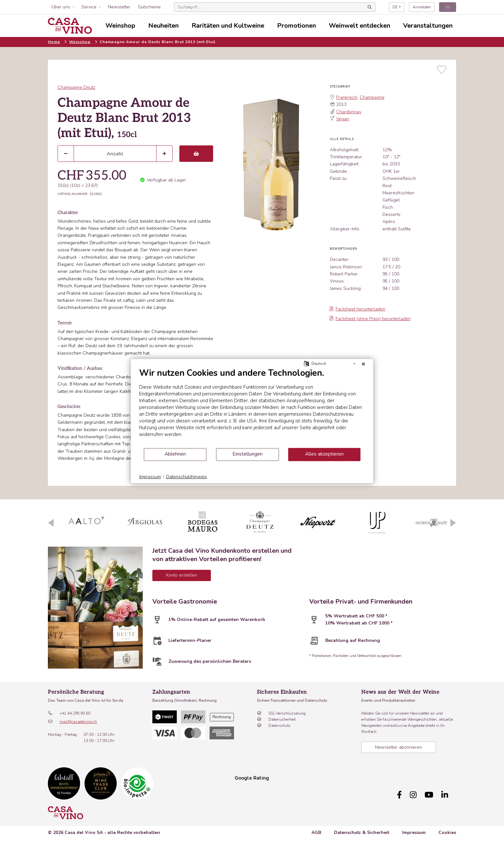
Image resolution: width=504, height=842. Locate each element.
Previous (51, 523)
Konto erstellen (182, 575)
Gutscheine (149, 7)
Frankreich (347, 97)
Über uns (61, 7)
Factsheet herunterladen (358, 309)
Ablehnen (175, 454)
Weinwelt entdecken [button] (360, 26)
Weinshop (80, 42)
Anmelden (422, 7)
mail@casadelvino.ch (78, 722)
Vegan (343, 119)
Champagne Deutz (76, 87)
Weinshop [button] (120, 26)
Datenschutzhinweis (187, 477)
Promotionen (297, 26)
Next (453, 523)
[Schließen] (364, 364)
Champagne (372, 97)
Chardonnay (349, 112)
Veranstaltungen (428, 26)
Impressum (414, 829)
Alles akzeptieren (324, 454)
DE (395, 7)
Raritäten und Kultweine (228, 26)
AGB (316, 829)
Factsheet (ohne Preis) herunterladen (370, 319)
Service (89, 7)
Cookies (447, 829)
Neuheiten (163, 26)
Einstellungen (248, 454)
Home (54, 42)
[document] (252, 407)
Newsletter (119, 7)
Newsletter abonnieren (399, 747)
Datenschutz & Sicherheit (362, 829)
